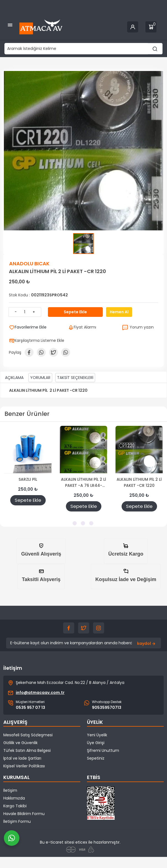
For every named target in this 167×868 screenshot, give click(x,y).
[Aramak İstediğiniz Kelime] (155, 49)
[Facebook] (69, 628)
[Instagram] (99, 628)
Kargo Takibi (15, 806)
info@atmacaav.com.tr (40, 693)
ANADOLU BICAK (29, 264)
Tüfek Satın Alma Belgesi (27, 750)
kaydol (147, 644)
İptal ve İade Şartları (22, 758)
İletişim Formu (17, 821)
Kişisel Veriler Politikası (24, 766)
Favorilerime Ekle (28, 327)
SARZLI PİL (28, 479)
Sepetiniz (96, 758)
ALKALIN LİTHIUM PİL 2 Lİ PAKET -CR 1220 (139, 482)
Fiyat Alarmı (82, 327)
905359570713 (107, 707)
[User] (133, 27)
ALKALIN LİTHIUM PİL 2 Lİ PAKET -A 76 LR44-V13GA (83, 483)
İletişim (10, 790)
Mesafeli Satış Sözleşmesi (28, 735)
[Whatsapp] (12, 838)
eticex (81, 842)
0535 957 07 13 (30, 707)
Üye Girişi (96, 743)
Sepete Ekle (28, 500)
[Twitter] (84, 628)
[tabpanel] (28, 471)
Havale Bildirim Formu (24, 814)
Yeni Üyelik (97, 735)
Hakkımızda (14, 798)
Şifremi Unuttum (103, 750)
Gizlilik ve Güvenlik (20, 743)
